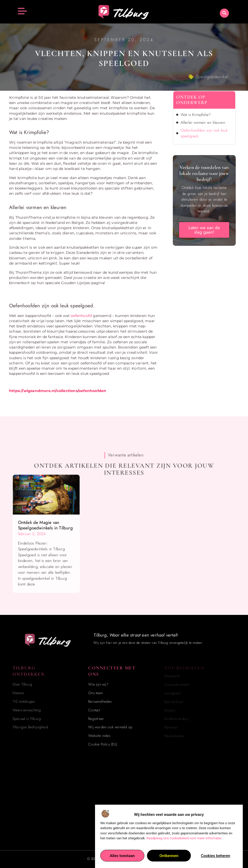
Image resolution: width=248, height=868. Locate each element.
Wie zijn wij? (98, 684)
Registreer (96, 719)
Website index (99, 736)
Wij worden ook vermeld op (110, 727)
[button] (224, 13)
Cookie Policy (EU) (103, 744)
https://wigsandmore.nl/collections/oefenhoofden (58, 391)
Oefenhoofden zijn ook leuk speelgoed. (204, 133)
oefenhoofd (81, 316)
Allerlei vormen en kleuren (203, 123)
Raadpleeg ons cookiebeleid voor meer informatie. (184, 845)
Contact (94, 710)
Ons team (96, 693)
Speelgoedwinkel (212, 77)
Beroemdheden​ (100, 701)
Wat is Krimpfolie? (196, 115)
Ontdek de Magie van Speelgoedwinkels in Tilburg (45, 525)
